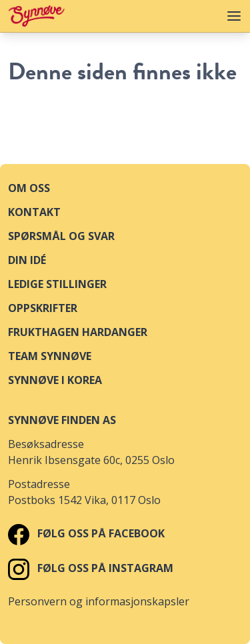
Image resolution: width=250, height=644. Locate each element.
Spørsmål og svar (61, 236)
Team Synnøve (50, 356)
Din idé (27, 260)
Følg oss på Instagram (91, 568)
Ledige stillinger (57, 284)
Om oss (29, 188)
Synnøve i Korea (55, 380)
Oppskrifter (43, 308)
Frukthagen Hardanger (78, 332)
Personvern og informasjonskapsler (99, 601)
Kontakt (34, 212)
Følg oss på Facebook (86, 533)
